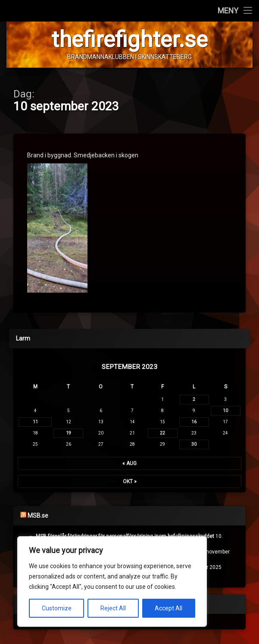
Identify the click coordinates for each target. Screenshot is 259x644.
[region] (112, 581)
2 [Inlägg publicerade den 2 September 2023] (194, 399)
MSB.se (38, 516)
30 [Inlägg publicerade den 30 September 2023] (194, 444)
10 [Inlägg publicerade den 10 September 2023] (225, 411)
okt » (130, 481)
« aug (129, 463)
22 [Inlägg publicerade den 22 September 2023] (162, 433)
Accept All (169, 608)
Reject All (113, 608)
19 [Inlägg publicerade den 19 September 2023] (69, 433)
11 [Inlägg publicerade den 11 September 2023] (35, 422)
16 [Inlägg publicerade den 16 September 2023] (194, 422)
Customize (57, 608)
